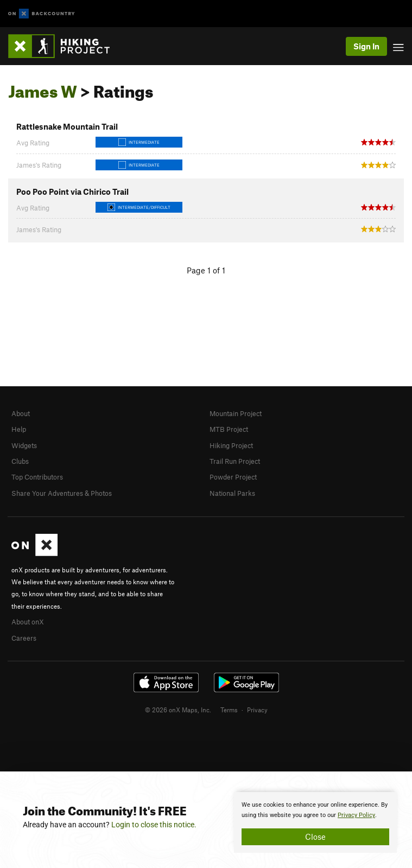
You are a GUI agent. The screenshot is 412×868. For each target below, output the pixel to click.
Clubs (20, 461)
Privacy (257, 710)
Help (19, 429)
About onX (28, 622)
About (21, 413)
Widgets (24, 445)
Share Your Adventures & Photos (62, 493)
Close (315, 837)
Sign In (366, 46)
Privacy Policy (356, 815)
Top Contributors (37, 477)
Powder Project (233, 477)
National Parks (232, 493)
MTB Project (229, 429)
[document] (315, 822)
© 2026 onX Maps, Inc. (178, 710)
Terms (229, 710)
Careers (24, 638)
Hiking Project (231, 445)
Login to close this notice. (154, 825)
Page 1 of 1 (206, 270)
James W (43, 88)
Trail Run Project (235, 461)
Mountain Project (236, 413)
